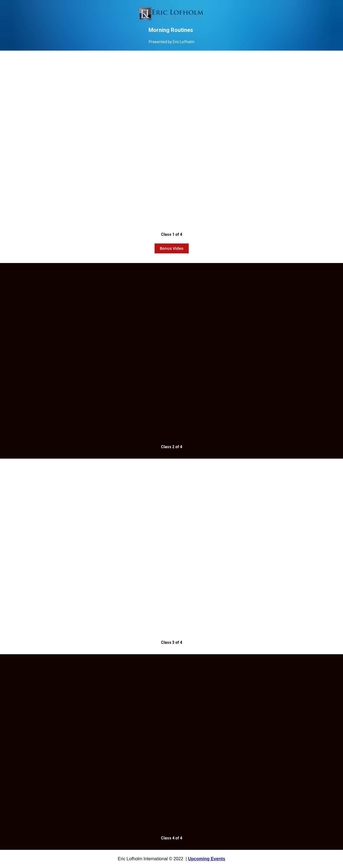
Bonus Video (172, 248)
